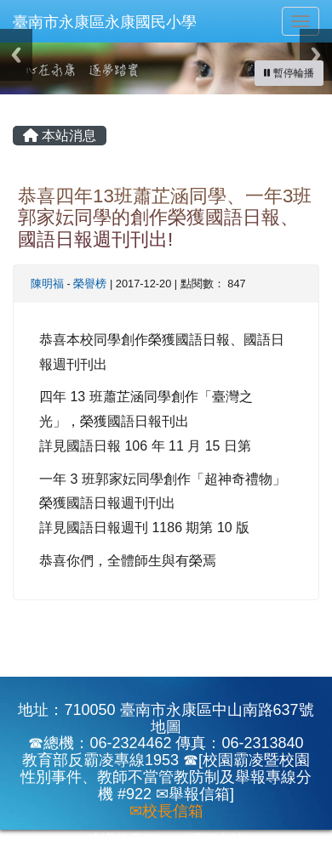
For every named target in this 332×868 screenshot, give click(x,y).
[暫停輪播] (289, 73)
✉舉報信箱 (193, 794)
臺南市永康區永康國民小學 (105, 22)
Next (316, 55)
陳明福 (47, 284)
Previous (16, 55)
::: (16, 100)
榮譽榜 (90, 284)
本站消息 (60, 136)
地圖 (166, 727)
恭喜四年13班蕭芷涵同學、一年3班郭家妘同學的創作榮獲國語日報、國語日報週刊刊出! (165, 218)
